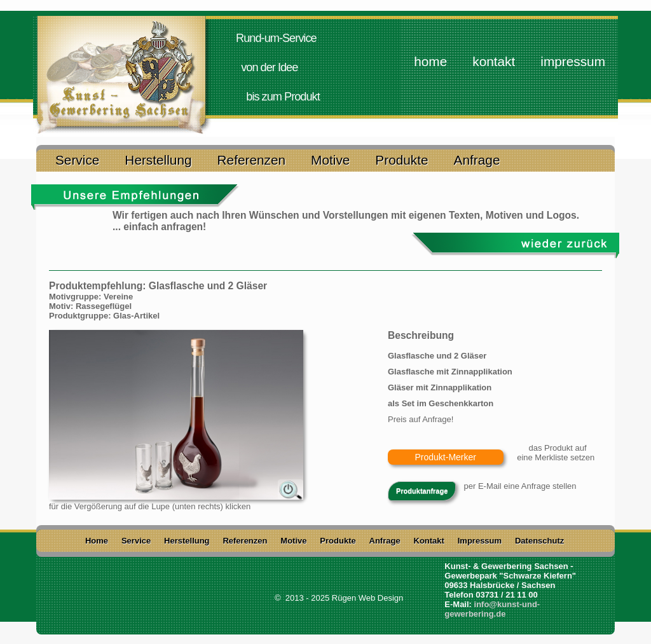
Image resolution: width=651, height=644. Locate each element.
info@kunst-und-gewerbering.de (492, 609)
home (430, 61)
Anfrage (477, 159)
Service (77, 159)
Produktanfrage (422, 491)
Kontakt (494, 61)
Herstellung (158, 159)
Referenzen (252, 159)
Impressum (573, 61)
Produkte (401, 159)
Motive (330, 159)
